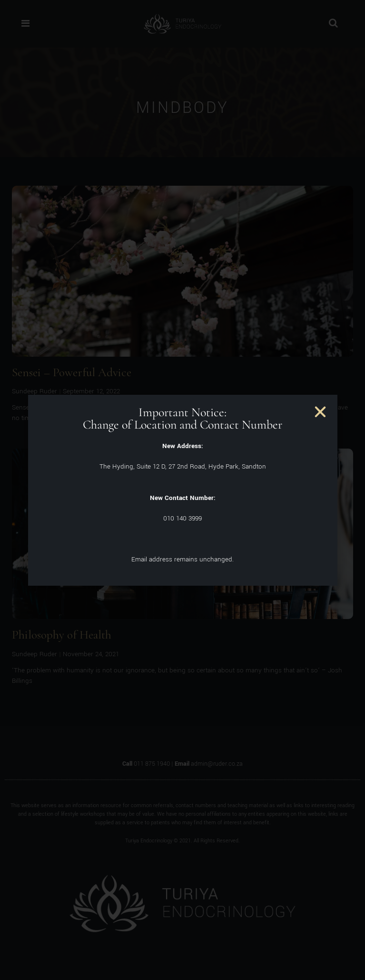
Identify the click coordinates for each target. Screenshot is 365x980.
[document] (182, 490)
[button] (320, 412)
